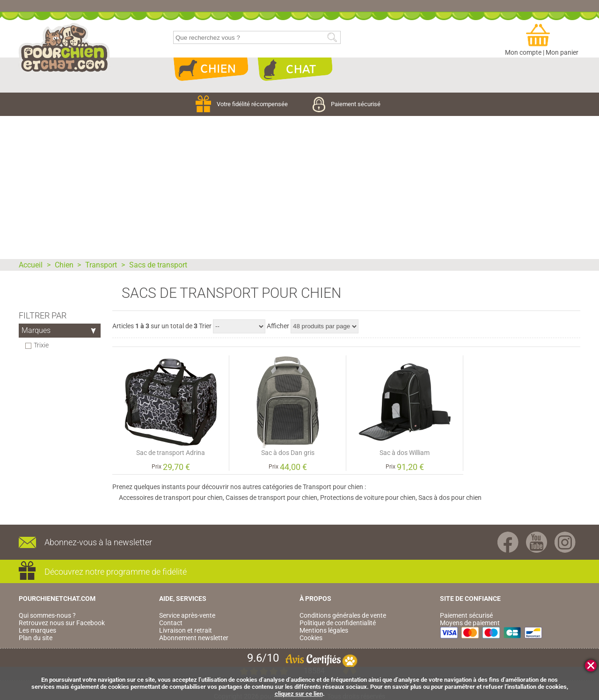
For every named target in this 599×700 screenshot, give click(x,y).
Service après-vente (187, 615)
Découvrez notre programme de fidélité (116, 572)
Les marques (37, 630)
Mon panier (562, 52)
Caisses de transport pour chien (271, 498)
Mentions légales (324, 630)
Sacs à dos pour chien (450, 498)
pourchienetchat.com (64, 49)
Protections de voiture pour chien (368, 498)
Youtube (537, 542)
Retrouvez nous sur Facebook (62, 623)
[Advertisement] (299, 186)
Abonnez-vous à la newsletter (98, 542)
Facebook (508, 542)
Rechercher (332, 38)
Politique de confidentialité (338, 623)
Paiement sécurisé (347, 104)
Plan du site (36, 638)
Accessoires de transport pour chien (171, 498)
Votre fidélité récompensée (242, 104)
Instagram (565, 542)
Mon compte (523, 52)
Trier (205, 326)
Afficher (278, 326)
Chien (211, 69)
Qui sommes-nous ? (47, 615)
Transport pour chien (333, 487)
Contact (171, 623)
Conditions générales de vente (343, 615)
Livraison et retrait (186, 630)
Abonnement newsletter (194, 638)
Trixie (41, 345)
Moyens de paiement (470, 623)
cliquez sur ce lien (299, 694)
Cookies (311, 638)
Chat (295, 69)
